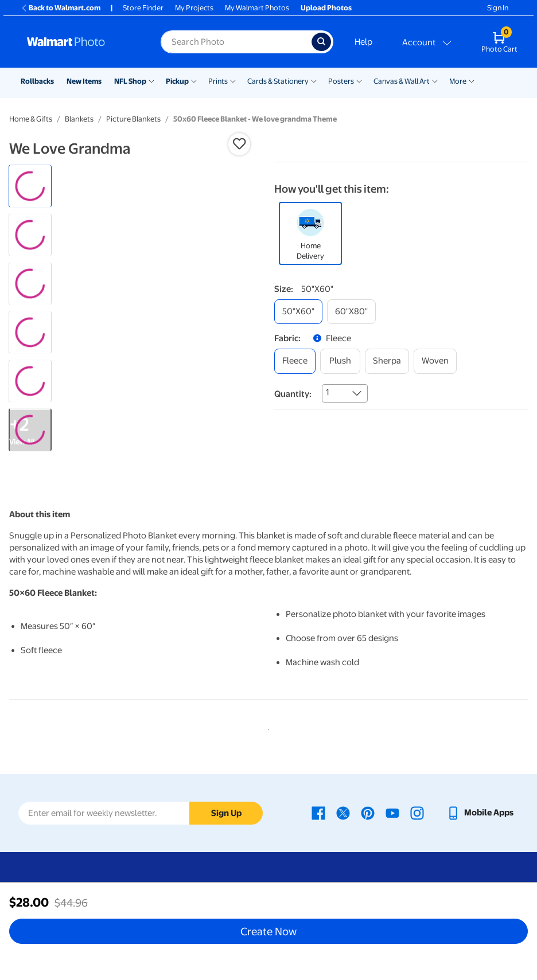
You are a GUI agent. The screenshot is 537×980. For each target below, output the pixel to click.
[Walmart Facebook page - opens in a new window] (318, 813)
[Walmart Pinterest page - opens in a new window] (368, 813)
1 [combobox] (327, 392)
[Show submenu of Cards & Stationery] (314, 80)
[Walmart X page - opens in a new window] (343, 813)
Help (363, 42)
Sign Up (226, 813)
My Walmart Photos (257, 8)
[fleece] (295, 361)
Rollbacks (37, 81)
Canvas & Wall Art (402, 81)
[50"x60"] (298, 312)
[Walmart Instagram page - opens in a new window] (417, 813)
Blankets (79, 119)
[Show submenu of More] (472, 80)
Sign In (498, 8)
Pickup (177, 81)
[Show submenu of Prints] (233, 80)
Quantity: (293, 394)
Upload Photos (326, 8)
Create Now (268, 931)
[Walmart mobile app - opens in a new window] (480, 813)
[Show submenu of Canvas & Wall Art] (435, 80)
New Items (84, 81)
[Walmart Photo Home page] (81, 42)
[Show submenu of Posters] (359, 80)
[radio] (30, 186)
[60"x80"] (351, 312)
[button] (239, 144)
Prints (218, 81)
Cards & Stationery (278, 81)
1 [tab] (266, 727)
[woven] (435, 361)
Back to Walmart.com (61, 8)
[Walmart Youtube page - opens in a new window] (392, 813)
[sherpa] (387, 361)
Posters (341, 81)
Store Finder (143, 8)
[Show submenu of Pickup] (194, 80)
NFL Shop (130, 81)
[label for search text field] (236, 42)
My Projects (194, 8)
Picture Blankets (133, 119)
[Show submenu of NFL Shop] (151, 80)
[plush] (340, 361)
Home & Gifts (31, 119)
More (458, 81)
